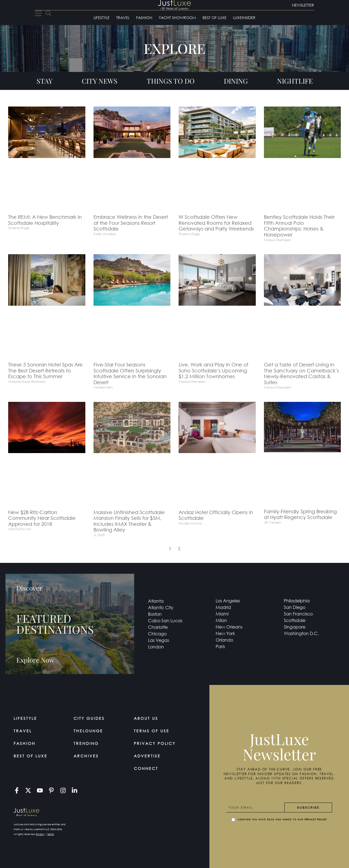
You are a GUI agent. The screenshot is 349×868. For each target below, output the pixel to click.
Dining (236, 81)
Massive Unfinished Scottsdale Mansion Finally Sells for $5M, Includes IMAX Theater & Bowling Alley (129, 521)
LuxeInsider (244, 18)
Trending (86, 743)
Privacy (40, 834)
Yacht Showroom (177, 18)
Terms (51, 834)
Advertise (147, 756)
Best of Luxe (215, 18)
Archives (86, 756)
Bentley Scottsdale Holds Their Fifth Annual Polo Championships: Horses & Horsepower (299, 226)
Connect (146, 768)
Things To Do (171, 81)
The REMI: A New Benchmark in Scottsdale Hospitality (45, 220)
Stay (45, 81)
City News (100, 81)
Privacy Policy (155, 743)
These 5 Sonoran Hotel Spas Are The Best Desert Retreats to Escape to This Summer (45, 370)
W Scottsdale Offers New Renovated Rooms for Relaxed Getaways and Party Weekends (216, 223)
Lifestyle (102, 18)
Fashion (144, 18)
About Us (146, 718)
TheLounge (88, 731)
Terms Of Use (152, 731)
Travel (123, 18)
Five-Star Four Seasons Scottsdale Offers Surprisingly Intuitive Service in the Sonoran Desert (130, 373)
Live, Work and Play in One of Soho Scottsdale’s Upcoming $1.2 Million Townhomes (213, 370)
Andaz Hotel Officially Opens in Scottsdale (216, 515)
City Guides (89, 718)
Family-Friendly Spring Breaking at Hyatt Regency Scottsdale (300, 514)
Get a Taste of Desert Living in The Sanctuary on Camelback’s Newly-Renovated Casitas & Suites (301, 373)
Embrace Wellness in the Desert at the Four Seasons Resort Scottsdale (131, 223)
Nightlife (295, 81)
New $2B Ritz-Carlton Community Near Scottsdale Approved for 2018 (42, 518)
